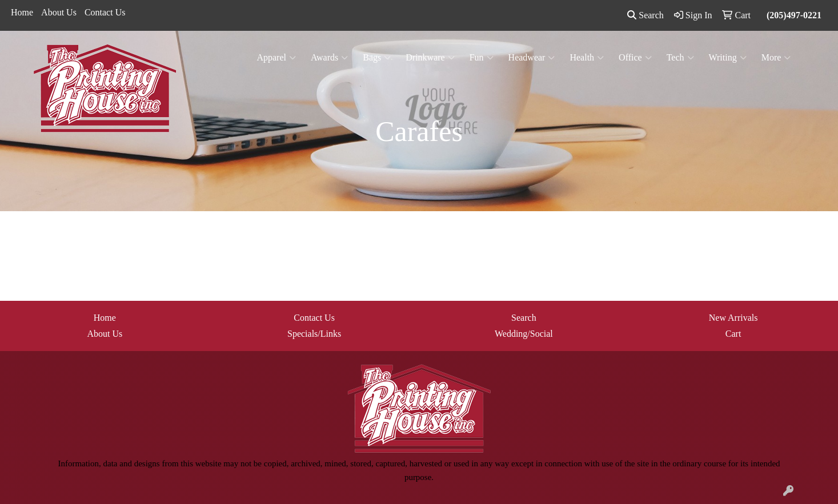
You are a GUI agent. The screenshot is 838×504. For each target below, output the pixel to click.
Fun (482, 58)
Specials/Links (314, 334)
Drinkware (430, 58)
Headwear (532, 58)
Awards (329, 58)
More (776, 58)
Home (22, 12)
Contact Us (105, 12)
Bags (377, 58)
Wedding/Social (524, 334)
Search (645, 15)
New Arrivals (733, 318)
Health (587, 58)
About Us (59, 12)
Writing (728, 58)
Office (635, 58)
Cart (733, 334)
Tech (680, 58)
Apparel (276, 58)
